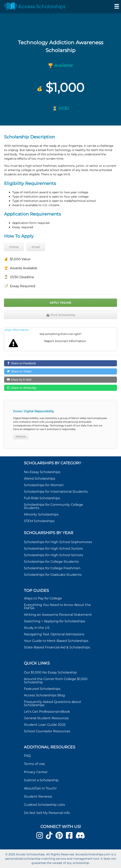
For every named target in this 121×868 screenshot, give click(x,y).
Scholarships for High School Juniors (53, 548)
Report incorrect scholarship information (17, 330)
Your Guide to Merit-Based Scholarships (57, 641)
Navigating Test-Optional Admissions (54, 634)
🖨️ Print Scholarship (61, 315)
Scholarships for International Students (56, 492)
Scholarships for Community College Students (53, 506)
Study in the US (37, 628)
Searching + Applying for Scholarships (54, 621)
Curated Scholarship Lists (44, 805)
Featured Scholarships (43, 689)
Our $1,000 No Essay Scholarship (50, 672)
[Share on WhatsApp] (60, 388)
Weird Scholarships (39, 478)
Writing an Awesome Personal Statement (58, 615)
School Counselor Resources (47, 731)
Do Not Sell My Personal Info (47, 813)
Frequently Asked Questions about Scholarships (53, 703)
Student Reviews (38, 796)
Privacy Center (36, 772)
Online (14, 247)
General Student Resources (46, 718)
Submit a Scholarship (41, 780)
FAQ (27, 756)
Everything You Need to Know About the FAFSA (57, 606)
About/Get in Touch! (40, 788)
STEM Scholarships (39, 521)
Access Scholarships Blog (44, 695)
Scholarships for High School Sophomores (58, 542)
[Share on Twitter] (60, 371)
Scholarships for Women (44, 485)
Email (36, 247)
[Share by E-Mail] (60, 380)
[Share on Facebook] (60, 363)
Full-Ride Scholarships (42, 498)
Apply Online (60, 303)
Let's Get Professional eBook (47, 712)
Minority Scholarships (41, 514)
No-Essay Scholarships (42, 472)
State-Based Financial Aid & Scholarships (57, 647)
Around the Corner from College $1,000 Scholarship (56, 681)
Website (21, 436)
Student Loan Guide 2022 (45, 725)
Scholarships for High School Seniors (53, 555)
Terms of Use (34, 764)
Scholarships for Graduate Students (53, 575)
